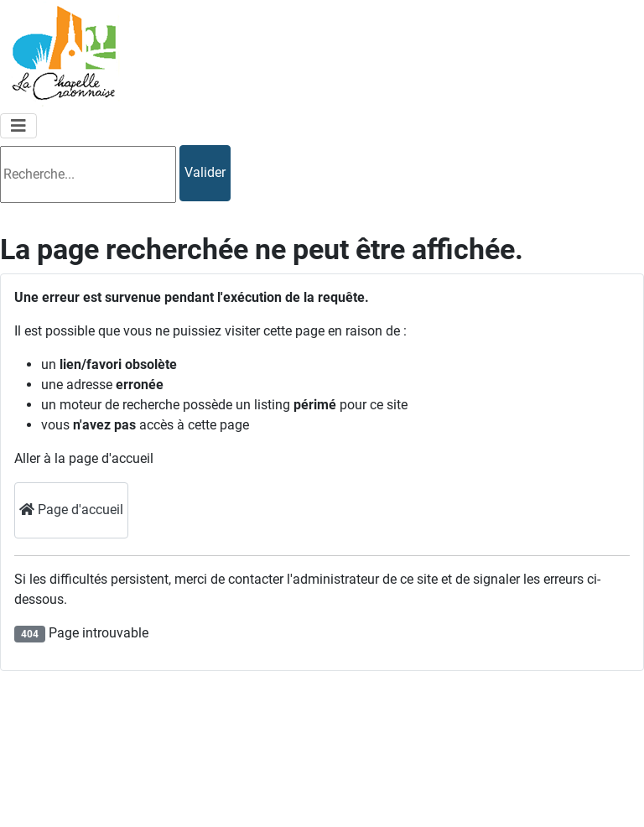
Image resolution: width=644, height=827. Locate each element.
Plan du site (572, 735)
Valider (205, 172)
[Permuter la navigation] (18, 126)
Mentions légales (588, 695)
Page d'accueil (71, 510)
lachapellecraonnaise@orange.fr (132, 796)
